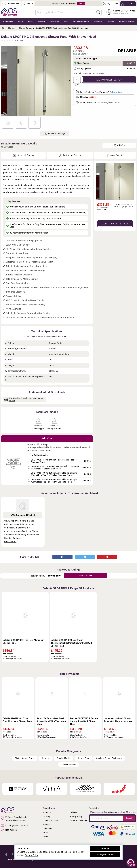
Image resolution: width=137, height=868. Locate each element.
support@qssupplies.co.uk (15, 826)
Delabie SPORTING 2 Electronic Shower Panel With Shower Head (85, 721)
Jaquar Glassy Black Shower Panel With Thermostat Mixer (118, 720)
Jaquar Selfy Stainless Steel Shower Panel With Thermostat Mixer (52, 721)
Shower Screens (68, 765)
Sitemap (46, 825)
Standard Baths (63, 758)
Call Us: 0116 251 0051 (124, 11)
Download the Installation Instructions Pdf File (24, 399)
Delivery (73, 812)
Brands (28, 4)
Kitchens (110, 22)
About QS (47, 812)
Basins (31, 22)
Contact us (48, 829)
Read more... (10, 542)
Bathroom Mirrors (126, 22)
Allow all (105, 849)
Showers (42, 22)
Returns (46, 837)
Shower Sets (83, 758)
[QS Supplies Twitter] (13, 854)
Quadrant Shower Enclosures (109, 758)
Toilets (20, 22)
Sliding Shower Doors (25, 758)
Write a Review (85, 576)
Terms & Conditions (79, 821)
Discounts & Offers (51, 821)
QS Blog (46, 816)
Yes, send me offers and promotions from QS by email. (114, 812)
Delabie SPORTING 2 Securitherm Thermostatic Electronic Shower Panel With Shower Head (72, 643)
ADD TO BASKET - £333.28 (109, 80)
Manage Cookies (105, 854)
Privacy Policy (76, 816)
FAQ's (45, 833)
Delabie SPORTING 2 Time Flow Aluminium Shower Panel (23, 641)
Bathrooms (8, 22)
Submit (129, 818)
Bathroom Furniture (81, 22)
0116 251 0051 (9, 830)
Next (68, 81)
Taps (66, 22)
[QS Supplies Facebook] (6, 854)
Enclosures (54, 22)
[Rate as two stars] (50, 576)
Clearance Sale (11, 4)
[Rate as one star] (49, 576)
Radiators (98, 22)
